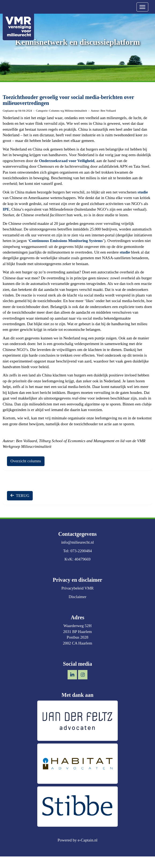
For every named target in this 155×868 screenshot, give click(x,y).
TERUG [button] (20, 496)
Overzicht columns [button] (26, 461)
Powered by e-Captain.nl (78, 840)
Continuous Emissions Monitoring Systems (66, 241)
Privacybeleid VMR (77, 588)
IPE (6, 209)
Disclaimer (77, 597)
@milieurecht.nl (77, 542)
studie (143, 192)
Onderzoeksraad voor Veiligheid (67, 161)
